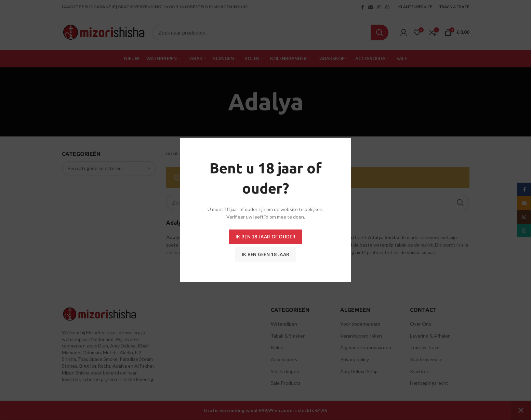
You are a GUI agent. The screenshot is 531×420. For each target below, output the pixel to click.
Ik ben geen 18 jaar (266, 254)
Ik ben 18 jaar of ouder (265, 237)
